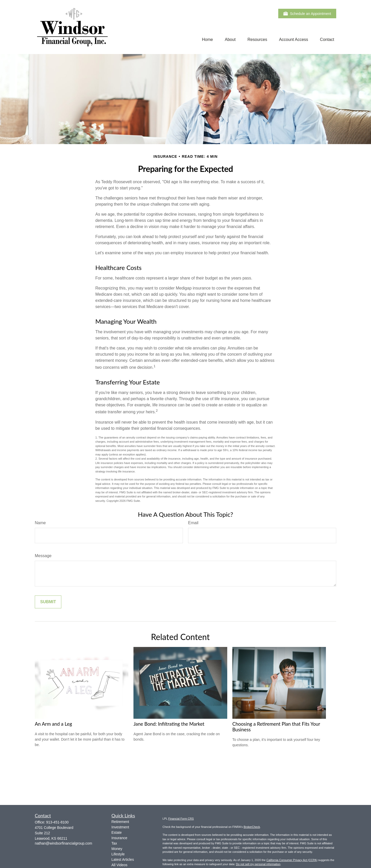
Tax (114, 843)
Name (40, 523)
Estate (117, 832)
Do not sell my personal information (258, 864)
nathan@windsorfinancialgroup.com (64, 843)
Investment (120, 827)
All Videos (120, 865)
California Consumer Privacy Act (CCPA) (292, 860)
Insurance (119, 838)
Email (193, 523)
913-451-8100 (57, 822)
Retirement (120, 822)
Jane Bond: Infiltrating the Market (169, 724)
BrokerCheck (252, 827)
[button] (208, 40)
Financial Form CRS (181, 819)
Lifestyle (118, 854)
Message (43, 556)
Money (117, 849)
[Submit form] (48, 602)
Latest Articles (123, 860)
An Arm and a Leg (53, 724)
